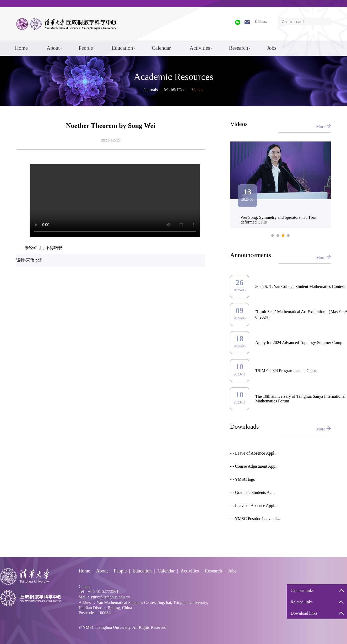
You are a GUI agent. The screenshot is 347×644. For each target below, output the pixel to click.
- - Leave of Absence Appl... (254, 453)
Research (238, 48)
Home (21, 48)
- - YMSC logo (243, 479)
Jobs (272, 48)
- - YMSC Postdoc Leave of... (255, 519)
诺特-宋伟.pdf (29, 260)
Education (122, 48)
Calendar (161, 48)
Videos (197, 90)
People (86, 48)
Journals (151, 90)
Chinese (261, 22)
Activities (200, 48)
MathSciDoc (175, 90)
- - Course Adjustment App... (254, 466)
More (321, 126)
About (53, 48)
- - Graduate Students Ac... (252, 492)
